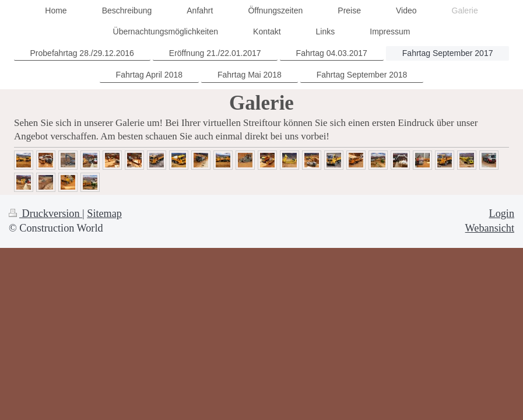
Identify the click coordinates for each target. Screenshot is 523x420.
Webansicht (490, 228)
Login (502, 213)
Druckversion (45, 213)
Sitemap (104, 213)
